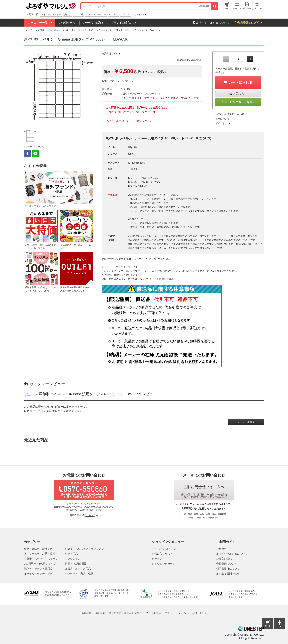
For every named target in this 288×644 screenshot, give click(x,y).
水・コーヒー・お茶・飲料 (40, 554)
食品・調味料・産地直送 (38, 549)
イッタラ (113, 14)
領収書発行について (228, 569)
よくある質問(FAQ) (227, 574)
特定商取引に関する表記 (108, 613)
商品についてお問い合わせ (230, 114)
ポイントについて (225, 123)
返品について (223, 119)
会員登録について (227, 564)
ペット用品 (71, 554)
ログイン (60, 411)
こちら (90, 515)
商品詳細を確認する (189, 60)
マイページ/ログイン (164, 549)
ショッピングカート (163, 564)
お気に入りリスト (162, 554)
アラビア (125, 14)
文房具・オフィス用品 (78, 569)
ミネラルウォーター (51, 14)
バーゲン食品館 (93, 23)
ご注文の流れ (224, 559)
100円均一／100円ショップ (40, 564)
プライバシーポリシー (177, 613)
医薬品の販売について (136, 613)
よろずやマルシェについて (232, 554)
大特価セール (67, 23)
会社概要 (86, 613)
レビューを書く (246, 422)
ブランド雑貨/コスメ (124, 23)
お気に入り (240, 93)
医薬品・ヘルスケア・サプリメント (86, 549)
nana (117, 54)
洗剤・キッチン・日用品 (38, 569)
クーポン (157, 559)
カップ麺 (78, 14)
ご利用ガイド (224, 549)
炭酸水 (67, 14)
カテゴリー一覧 (38, 23)
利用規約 (156, 613)
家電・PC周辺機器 (76, 564)
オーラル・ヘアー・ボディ (40, 574)
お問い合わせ (199, 613)
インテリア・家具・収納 (79, 574)
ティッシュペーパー (96, 14)
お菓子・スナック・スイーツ (41, 559)
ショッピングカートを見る (238, 102)
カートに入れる (241, 83)
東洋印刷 (107, 54)
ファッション (73, 559)
